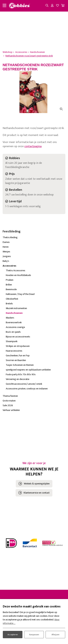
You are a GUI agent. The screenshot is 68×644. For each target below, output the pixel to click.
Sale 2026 (8, 405)
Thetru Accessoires (16, 270)
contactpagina (33, 146)
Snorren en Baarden (16, 360)
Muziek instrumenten (16, 308)
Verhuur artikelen (11, 410)
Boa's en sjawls (13, 332)
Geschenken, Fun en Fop (18, 356)
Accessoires (9, 266)
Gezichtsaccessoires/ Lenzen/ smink (24, 384)
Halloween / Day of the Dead (20, 294)
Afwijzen (55, 635)
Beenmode (11, 289)
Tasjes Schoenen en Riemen (20, 365)
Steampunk (12, 341)
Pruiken (10, 280)
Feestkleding (12, 232)
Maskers (10, 318)
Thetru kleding (10, 237)
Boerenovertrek (14, 322)
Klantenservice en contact (37, 493)
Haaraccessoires (14, 351)
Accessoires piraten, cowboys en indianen (27, 389)
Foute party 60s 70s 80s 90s (21, 374)
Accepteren (13, 635)
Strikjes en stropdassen (18, 346)
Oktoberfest (12, 299)
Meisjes (6, 252)
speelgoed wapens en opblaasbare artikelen (28, 370)
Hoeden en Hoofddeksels (18, 275)
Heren (6, 247)
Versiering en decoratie (18, 379)
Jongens (7, 256)
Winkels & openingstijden (37, 484)
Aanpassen (34, 635)
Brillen (9, 285)
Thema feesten (10, 396)
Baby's (6, 261)
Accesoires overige (15, 327)
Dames (6, 242)
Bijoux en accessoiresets (18, 337)
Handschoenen (14, 313)
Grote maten (9, 401)
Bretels (9, 304)
